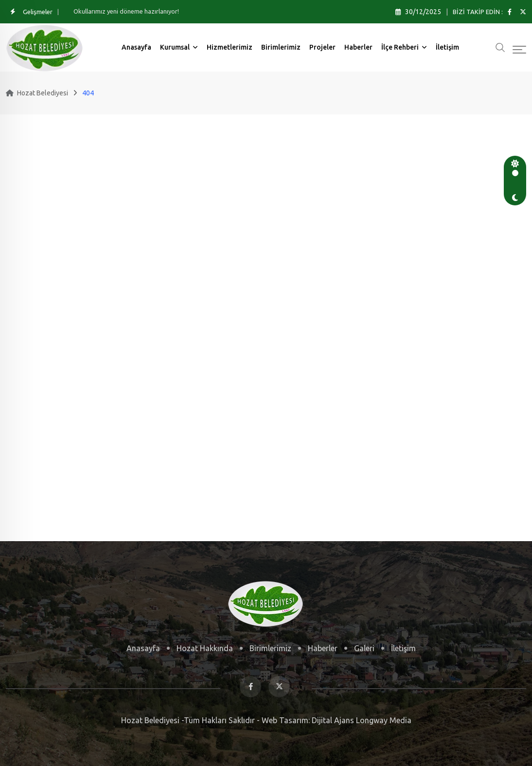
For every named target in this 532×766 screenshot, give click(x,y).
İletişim (447, 47)
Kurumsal (175, 47)
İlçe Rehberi (400, 47)
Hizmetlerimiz (230, 47)
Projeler (322, 47)
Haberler (358, 47)
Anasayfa (136, 47)
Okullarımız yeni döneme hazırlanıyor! (126, 11)
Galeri (364, 648)
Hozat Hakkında (205, 648)
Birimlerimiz (281, 47)
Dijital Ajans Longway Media (361, 720)
